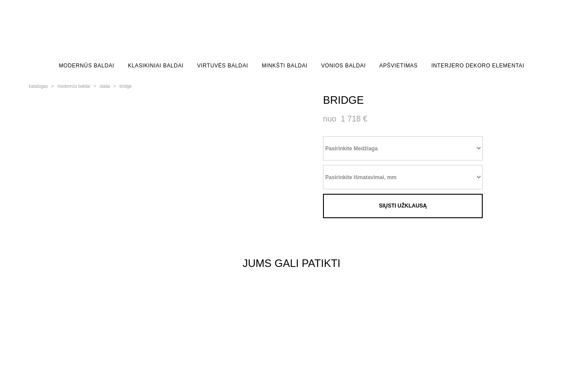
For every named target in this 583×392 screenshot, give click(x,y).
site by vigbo (45, 371)
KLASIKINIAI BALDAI (156, 66)
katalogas (38, 86)
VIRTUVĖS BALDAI (223, 66)
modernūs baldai (74, 86)
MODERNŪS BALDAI (86, 66)
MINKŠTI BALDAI (285, 66)
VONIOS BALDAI (344, 66)
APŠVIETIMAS (399, 66)
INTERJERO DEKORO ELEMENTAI (478, 66)
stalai (105, 86)
